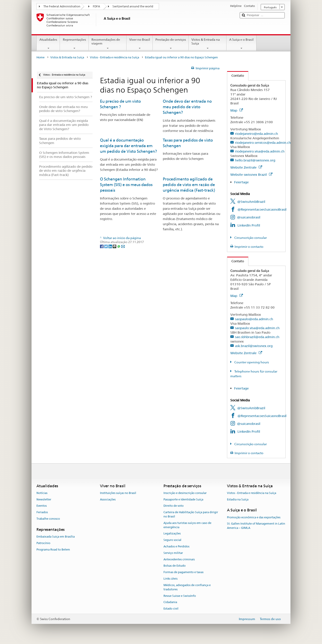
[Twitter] (106, 246)
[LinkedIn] (111, 246)
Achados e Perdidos (176, 546)
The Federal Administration (62, 6)
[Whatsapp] (119, 246)
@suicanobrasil (249, 217)
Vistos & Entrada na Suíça (208, 44)
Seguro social (172, 540)
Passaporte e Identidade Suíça (183, 499)
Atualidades (48, 44)
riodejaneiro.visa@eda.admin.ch (260, 151)
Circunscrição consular (250, 238)
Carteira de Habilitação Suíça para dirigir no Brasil (191, 514)
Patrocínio (43, 543)
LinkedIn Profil (249, 225)
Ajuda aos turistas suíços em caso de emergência (187, 525)
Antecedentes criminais (179, 559)
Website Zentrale (246, 167)
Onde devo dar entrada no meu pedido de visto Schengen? (187, 107)
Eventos (42, 506)
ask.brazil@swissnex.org (254, 346)
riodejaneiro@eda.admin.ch (256, 134)
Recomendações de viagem (108, 44)
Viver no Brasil (140, 44)
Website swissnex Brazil (251, 175)
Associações (108, 499)
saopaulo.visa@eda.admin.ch (257, 328)
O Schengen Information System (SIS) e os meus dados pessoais (126, 185)
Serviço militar (173, 553)
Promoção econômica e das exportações (254, 517)
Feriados (42, 512)
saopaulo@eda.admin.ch (254, 319)
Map (237, 110)
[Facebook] (102, 246)
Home (40, 57)
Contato (236, 75)
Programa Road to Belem (53, 550)
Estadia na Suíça (238, 499)
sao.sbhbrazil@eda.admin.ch (257, 337)
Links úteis (171, 579)
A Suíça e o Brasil (241, 44)
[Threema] (115, 246)
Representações (74, 44)
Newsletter (44, 499)
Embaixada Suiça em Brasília (56, 537)
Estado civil (171, 609)
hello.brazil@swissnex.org (255, 160)
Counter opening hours (251, 362)
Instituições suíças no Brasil (118, 493)
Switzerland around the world (133, 6)
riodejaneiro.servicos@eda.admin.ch (263, 143)
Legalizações (172, 534)
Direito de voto (174, 506)
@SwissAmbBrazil (251, 202)
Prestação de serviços (171, 44)
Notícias (42, 493)
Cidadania (170, 602)
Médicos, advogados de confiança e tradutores (187, 587)
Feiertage (241, 182)
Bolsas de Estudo (175, 566)
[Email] (123, 246)
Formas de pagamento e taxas (183, 572)
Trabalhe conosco (48, 519)
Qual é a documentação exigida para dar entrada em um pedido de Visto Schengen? (128, 146)
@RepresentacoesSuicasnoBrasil (262, 209)
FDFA (96, 6)
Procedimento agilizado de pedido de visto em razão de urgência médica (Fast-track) (189, 185)
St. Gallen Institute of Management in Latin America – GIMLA (256, 526)
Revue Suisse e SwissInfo (180, 596)
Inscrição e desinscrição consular (185, 493)
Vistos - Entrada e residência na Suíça (114, 57)
